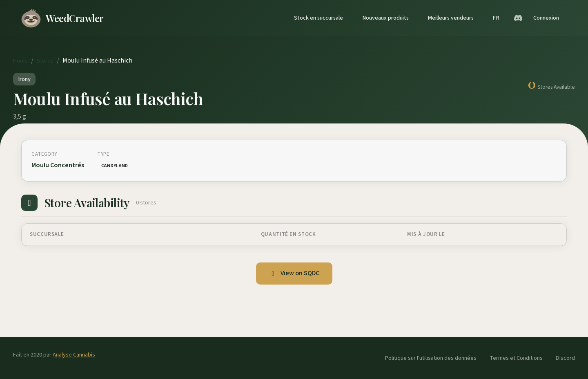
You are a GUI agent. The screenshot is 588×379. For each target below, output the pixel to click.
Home (20, 61)
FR (496, 18)
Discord (565, 358)
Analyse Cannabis (74, 355)
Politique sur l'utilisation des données (431, 358)
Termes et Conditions (516, 358)
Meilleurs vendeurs (451, 18)
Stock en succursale (318, 18)
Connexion (546, 18)
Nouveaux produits (385, 18)
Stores (45, 61)
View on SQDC (294, 273)
